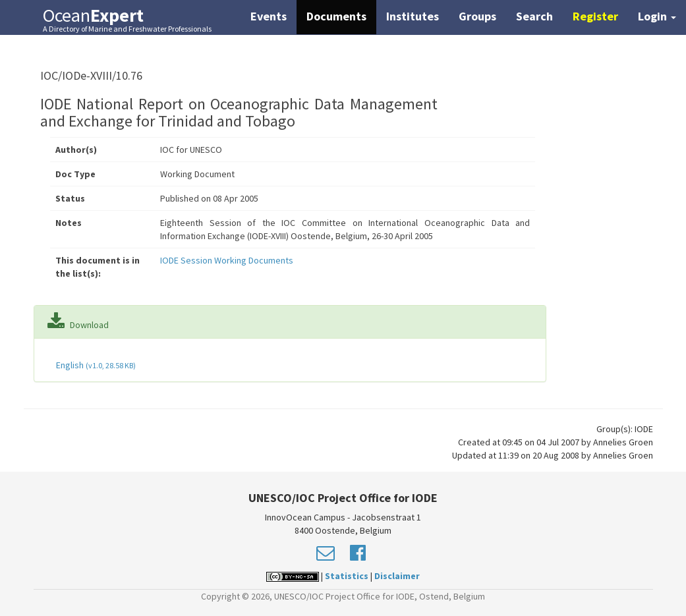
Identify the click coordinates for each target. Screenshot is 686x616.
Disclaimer (397, 576)
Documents (336, 16)
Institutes (413, 16)
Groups (477, 16)
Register (595, 16)
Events (269, 16)
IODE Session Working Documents (227, 260)
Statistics (347, 576)
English (95, 365)
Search (534, 16)
